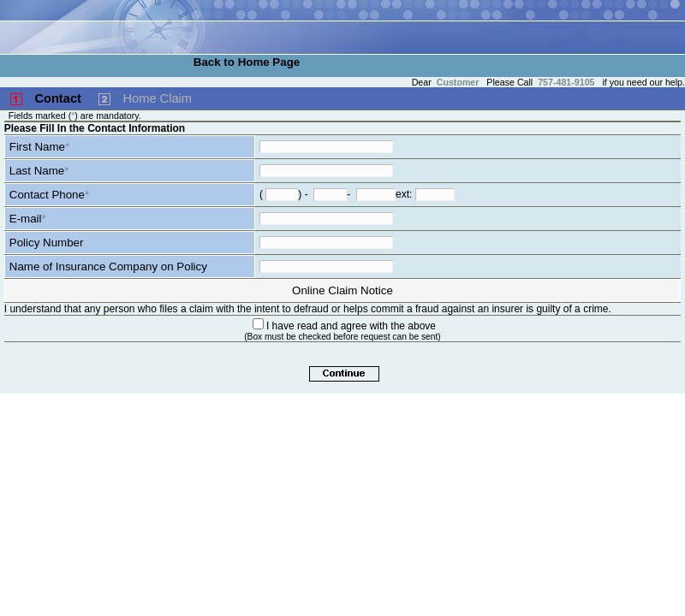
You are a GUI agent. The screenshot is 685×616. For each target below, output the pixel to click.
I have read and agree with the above (351, 326)
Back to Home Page (247, 62)
